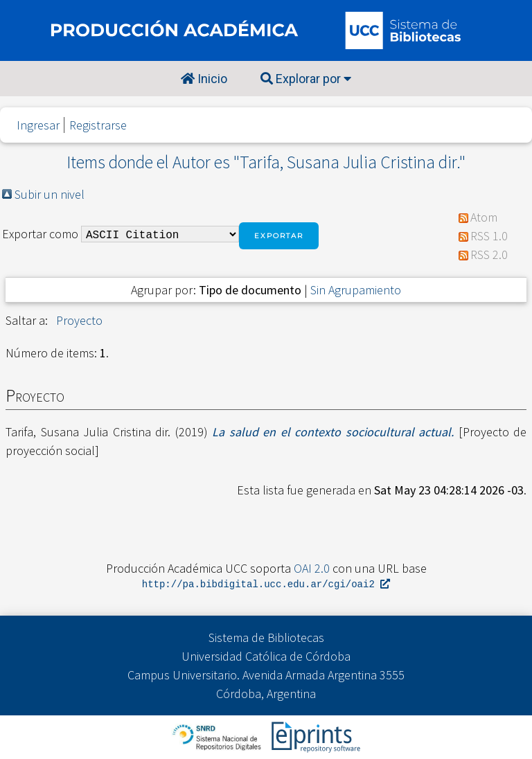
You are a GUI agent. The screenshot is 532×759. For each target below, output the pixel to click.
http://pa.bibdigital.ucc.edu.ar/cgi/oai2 (266, 585)
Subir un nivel (50, 194)
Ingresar (38, 125)
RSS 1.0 (489, 236)
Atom (484, 217)
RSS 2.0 (489, 255)
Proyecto (79, 320)
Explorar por (306, 79)
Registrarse (98, 125)
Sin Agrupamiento (356, 290)
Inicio (204, 79)
